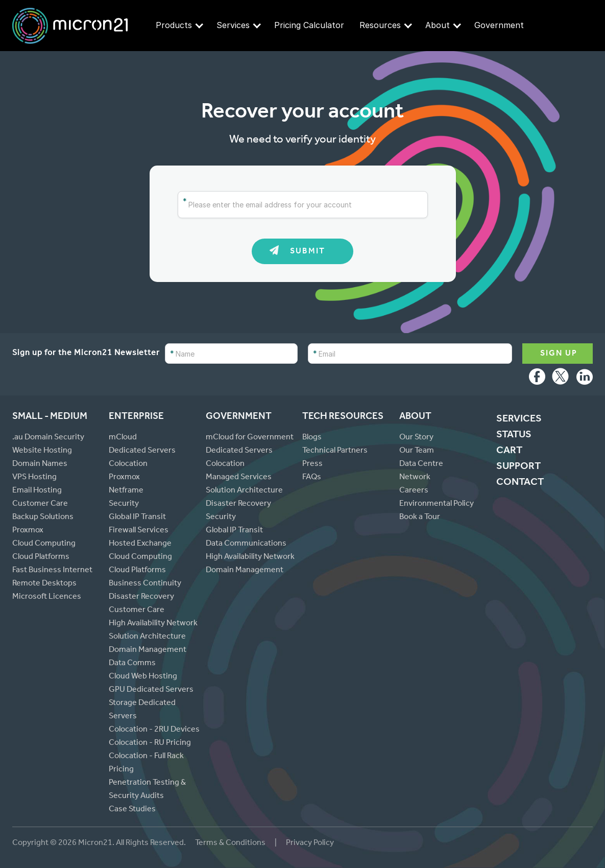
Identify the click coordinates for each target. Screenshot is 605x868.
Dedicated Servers (142, 451)
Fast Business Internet (52, 571)
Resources (386, 25)
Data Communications (246, 544)
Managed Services (239, 478)
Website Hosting (42, 451)
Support (518, 467)
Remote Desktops (44, 584)
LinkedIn (585, 379)
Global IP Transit (137, 518)
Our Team (417, 451)
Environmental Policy (437, 504)
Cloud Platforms (41, 557)
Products (179, 25)
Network (415, 478)
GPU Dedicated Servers (151, 690)
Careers (414, 491)
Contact (520, 483)
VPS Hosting (34, 478)
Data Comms (132, 664)
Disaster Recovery (141, 597)
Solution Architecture (147, 637)
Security (124, 504)
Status (514, 436)
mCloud (123, 438)
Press (312, 464)
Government (499, 25)
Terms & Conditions (231, 843)
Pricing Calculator (309, 25)
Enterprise (136, 417)
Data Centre (421, 464)
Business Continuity (145, 584)
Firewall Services (139, 531)
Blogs (312, 438)
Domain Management (148, 650)
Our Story (416, 438)
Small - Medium (50, 417)
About (443, 25)
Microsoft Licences (47, 597)
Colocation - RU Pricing (150, 743)
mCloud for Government (250, 438)
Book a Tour (420, 518)
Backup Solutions (43, 518)
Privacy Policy (310, 843)
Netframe (126, 491)
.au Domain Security (48, 438)
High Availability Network (153, 624)
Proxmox (28, 531)
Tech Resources (343, 417)
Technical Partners (335, 451)
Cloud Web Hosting (143, 677)
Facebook (537, 379)
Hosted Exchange (140, 544)
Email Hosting (37, 491)
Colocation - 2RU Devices (154, 730)
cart (509, 452)
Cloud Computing (44, 544)
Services (239, 25)
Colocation (128, 464)
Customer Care (40, 504)
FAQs (312, 478)
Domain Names (40, 464)
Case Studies (132, 810)
